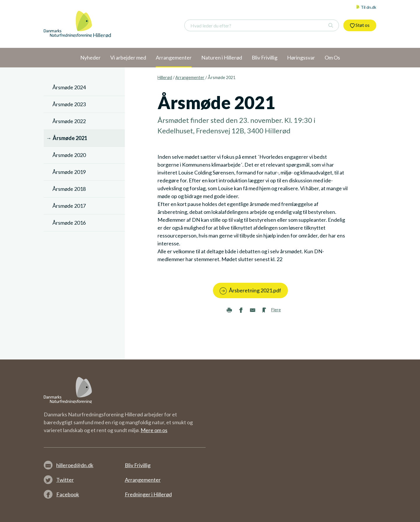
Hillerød (165, 77)
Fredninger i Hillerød (148, 494)
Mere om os (154, 430)
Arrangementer (190, 77)
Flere (276, 310)
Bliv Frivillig (138, 465)
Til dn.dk (366, 7)
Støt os (360, 25)
